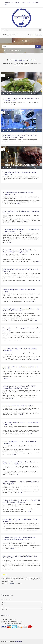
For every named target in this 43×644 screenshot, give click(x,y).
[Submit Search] (38, 47)
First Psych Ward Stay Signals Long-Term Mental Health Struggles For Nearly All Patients (21, 501)
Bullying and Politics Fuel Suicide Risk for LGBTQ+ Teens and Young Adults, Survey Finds (19, 387)
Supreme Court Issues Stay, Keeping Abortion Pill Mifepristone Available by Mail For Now (19, 539)
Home (30, 35)
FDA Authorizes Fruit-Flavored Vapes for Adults (19, 406)
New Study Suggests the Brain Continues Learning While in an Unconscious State (20, 136)
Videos (18, 50)
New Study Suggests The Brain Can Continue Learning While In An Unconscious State (21, 310)
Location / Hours (26, 3)
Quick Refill (18, 3)
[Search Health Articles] (19, 47)
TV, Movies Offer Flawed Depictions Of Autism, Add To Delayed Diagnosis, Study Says (21, 230)
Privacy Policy (5, 610)
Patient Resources (6, 600)
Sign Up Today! (35, 3)
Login (6, 4)
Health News (8, 50)
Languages (7, 3)
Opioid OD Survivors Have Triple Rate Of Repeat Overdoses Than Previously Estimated (19, 251)
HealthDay (11, 583)
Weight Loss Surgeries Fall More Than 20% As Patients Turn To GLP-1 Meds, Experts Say (21, 463)
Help (12, 3)
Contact (3, 602)
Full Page (19, 203)
